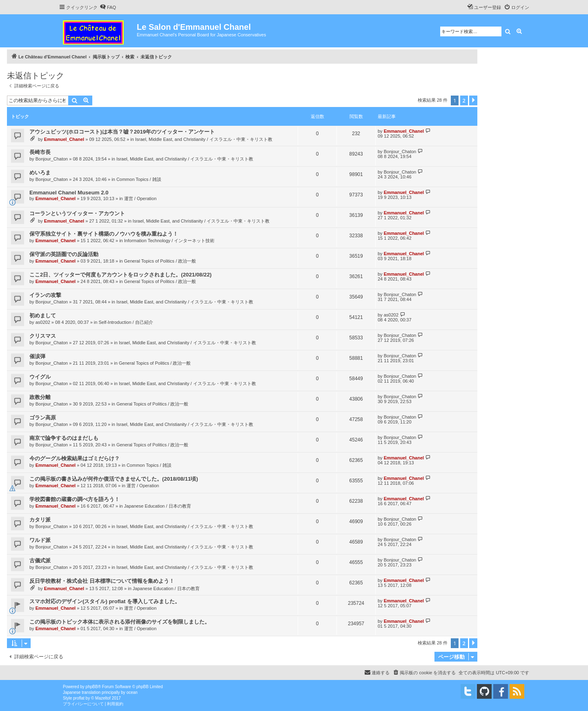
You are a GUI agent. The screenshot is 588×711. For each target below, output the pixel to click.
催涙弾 (37, 356)
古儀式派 (40, 561)
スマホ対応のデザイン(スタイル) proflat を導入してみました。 (105, 601)
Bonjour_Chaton (52, 159)
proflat (79, 698)
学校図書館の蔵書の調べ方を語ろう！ (75, 499)
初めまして (43, 315)
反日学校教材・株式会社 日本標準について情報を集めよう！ (102, 581)
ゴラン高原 (43, 418)
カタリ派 (40, 520)
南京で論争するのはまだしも (64, 438)
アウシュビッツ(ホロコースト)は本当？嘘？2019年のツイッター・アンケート (122, 132)
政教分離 (40, 397)
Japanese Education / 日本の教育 (158, 506)
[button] (473, 100)
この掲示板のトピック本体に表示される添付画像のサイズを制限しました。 (120, 622)
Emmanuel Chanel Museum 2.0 (69, 193)
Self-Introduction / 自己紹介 (126, 322)
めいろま (40, 173)
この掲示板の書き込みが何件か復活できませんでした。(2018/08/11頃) (114, 479)
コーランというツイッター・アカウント (77, 213)
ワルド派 (40, 540)
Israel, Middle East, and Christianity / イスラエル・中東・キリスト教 (204, 139)
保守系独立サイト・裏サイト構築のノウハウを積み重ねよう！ (104, 234)
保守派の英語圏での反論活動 (64, 254)
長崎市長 (40, 152)
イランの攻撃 (45, 295)
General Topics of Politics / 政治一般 (160, 261)
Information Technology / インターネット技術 (169, 241)
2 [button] (464, 100)
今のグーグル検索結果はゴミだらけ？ (75, 458)
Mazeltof (103, 698)
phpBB (92, 687)
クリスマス (43, 336)
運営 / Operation (140, 198)
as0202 (43, 322)
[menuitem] (108, 7)
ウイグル (40, 377)
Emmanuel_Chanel (64, 139)
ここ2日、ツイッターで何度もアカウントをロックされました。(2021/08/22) (120, 275)
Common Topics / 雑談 (139, 179)
